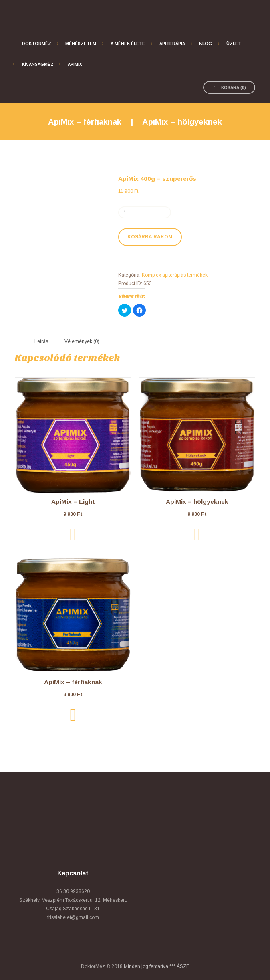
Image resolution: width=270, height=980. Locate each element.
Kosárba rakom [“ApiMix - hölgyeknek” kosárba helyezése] (197, 535)
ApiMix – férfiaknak (85, 122)
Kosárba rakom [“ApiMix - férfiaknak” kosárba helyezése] (73, 715)
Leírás (41, 341)
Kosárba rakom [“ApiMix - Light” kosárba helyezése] (73, 535)
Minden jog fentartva (146, 966)
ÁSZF (183, 966)
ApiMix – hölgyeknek (182, 122)
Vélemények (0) (82, 341)
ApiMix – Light (73, 502)
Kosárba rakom (150, 237)
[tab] (41, 342)
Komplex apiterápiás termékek (175, 275)
